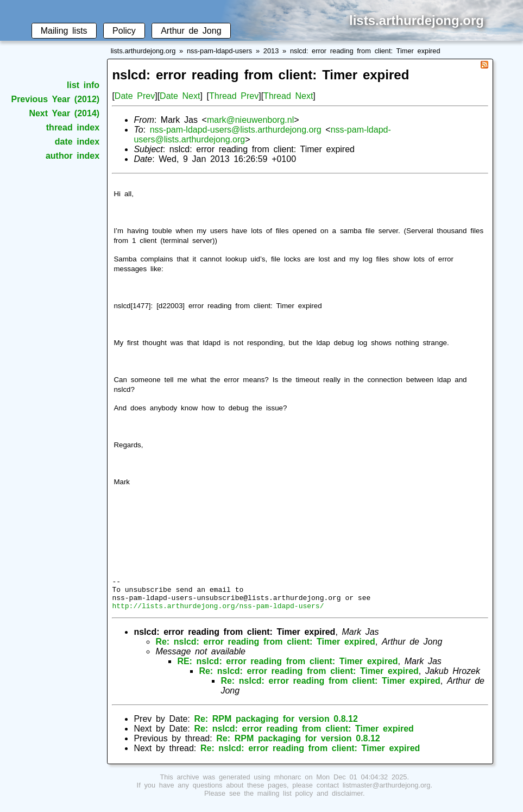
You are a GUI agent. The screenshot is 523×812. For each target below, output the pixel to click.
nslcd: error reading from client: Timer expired (365, 51)
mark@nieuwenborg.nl (250, 120)
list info (83, 85)
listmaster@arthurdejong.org (387, 792)
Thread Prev (234, 96)
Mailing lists (64, 31)
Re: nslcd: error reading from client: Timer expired (265, 648)
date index (77, 142)
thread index (73, 127)
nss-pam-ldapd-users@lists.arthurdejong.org (236, 130)
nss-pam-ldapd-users (219, 51)
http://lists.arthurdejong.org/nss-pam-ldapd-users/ (218, 612)
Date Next (180, 96)
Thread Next (288, 96)
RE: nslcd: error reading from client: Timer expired (287, 668)
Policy (124, 31)
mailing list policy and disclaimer (310, 800)
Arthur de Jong (191, 31)
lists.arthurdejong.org (143, 51)
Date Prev (135, 96)
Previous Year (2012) (55, 99)
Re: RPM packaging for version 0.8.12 (276, 725)
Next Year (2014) (64, 113)
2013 (271, 51)
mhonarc (288, 783)
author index (73, 156)
